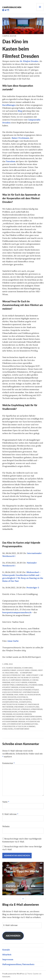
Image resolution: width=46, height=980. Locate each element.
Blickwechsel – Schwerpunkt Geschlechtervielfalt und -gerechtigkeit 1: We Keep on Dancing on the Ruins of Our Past (23, 675)
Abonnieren (13, 936)
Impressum (8, 959)
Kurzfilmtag (26, 702)
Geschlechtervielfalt (13, 692)
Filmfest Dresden (11, 687)
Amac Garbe (13, 641)
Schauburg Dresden (23, 714)
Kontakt (6, 950)
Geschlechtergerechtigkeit (27, 690)
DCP (14, 682)
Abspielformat (10, 670)
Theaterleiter (9, 726)
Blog (20, 111)
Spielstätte (37, 719)
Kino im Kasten (10, 697)
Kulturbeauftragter (13, 700)
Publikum (24, 712)
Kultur (13, 36)
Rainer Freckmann (20, 138)
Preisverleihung (10, 712)
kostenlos (23, 697)
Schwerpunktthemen (13, 717)
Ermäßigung (22, 685)
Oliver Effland (33, 707)
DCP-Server (22, 682)
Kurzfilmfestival (11, 702)
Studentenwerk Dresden (14, 722)
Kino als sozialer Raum (30, 695)
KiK (17, 695)
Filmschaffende (27, 687)
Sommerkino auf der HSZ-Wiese (17, 719)
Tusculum (11, 161)
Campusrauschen (12, 7)
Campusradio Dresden (20, 680)
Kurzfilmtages (9, 105)
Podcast (16, 709)
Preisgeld (26, 709)
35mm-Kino (28, 668)
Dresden (33, 682)
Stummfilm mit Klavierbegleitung (23, 724)
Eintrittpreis (9, 685)
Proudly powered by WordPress (13, 974)
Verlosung (8, 729)
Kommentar (9, 763)
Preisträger (37, 709)
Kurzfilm (28, 700)
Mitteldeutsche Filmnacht (15, 704)
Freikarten (8, 690)
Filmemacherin (36, 685)
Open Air (7, 709)
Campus (6, 36)
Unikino (32, 726)
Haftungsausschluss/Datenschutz (18, 964)
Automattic (6, 977)
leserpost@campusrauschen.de (17, 612)
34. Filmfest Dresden (29, 61)
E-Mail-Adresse (10, 814)
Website (6, 826)
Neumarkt (20, 707)
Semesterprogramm (33, 717)
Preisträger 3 (33, 588)
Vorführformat (22, 729)
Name (6, 802)
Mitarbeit (7, 955)
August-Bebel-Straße (28, 670)
